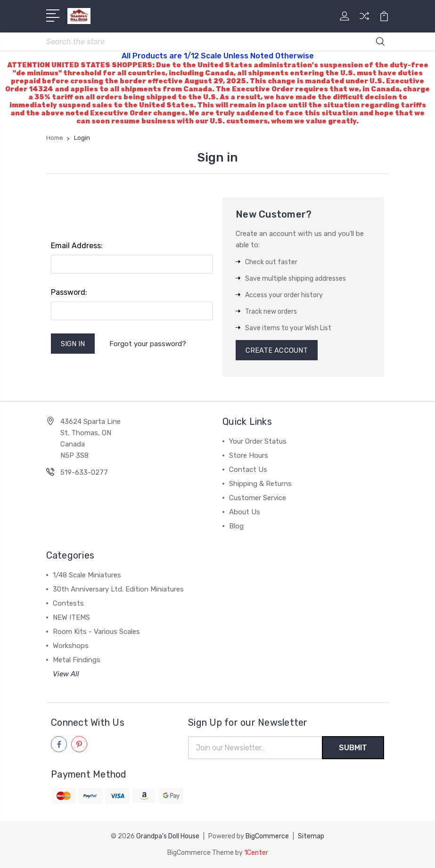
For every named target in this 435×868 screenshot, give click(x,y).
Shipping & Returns (260, 485)
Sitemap (311, 837)
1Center (256, 853)
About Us (245, 513)
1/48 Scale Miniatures (87, 576)
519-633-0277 (84, 473)
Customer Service (258, 499)
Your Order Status (258, 442)
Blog (236, 527)
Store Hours (249, 456)
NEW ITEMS (71, 618)
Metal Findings (77, 661)
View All (66, 675)
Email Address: (77, 246)
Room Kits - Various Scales (96, 633)
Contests (68, 604)
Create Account (277, 351)
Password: (69, 293)
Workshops (71, 647)
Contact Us (248, 471)
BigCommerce (267, 837)
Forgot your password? (148, 344)
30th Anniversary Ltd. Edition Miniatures (118, 590)
